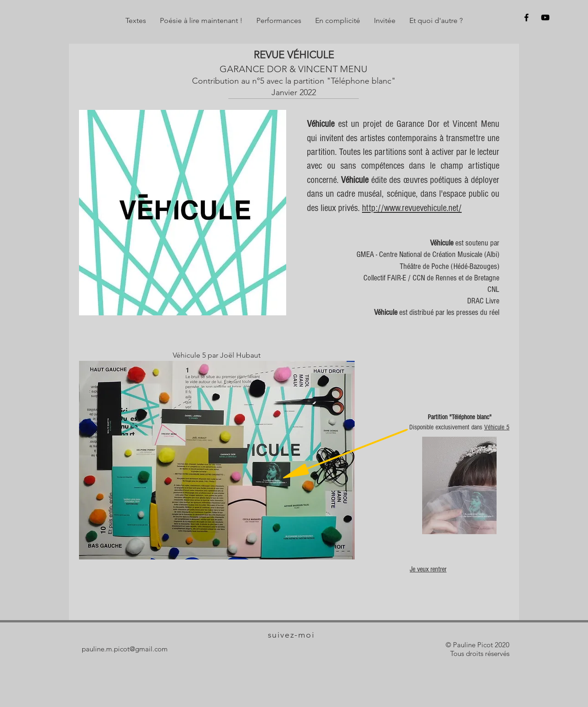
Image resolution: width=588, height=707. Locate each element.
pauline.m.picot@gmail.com (125, 649)
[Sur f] (526, 17)
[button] (136, 21)
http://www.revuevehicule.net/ (412, 208)
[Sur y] (545, 17)
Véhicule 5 (497, 427)
